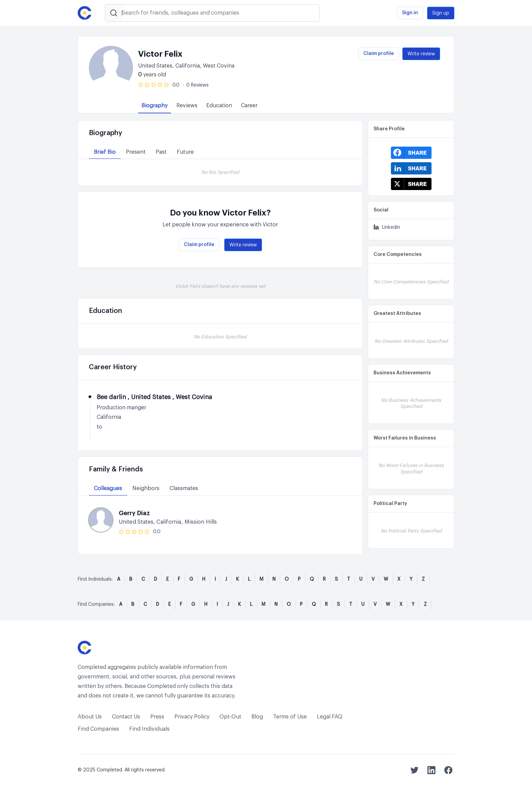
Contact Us (126, 717)
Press (157, 717)
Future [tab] (185, 152)
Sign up (441, 13)
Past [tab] (161, 152)
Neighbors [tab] (146, 488)
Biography (155, 106)
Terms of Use (290, 717)
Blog (257, 717)
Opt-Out (230, 717)
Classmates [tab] (184, 488)
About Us (90, 717)
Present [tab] (136, 152)
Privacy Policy (192, 717)
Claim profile (379, 54)
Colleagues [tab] (108, 488)
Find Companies (98, 729)
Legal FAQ (330, 717)
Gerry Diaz (134, 513)
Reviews (187, 106)
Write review (421, 54)
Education (219, 106)
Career (249, 106)
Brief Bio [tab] (105, 152)
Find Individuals (149, 729)
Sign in (410, 13)
